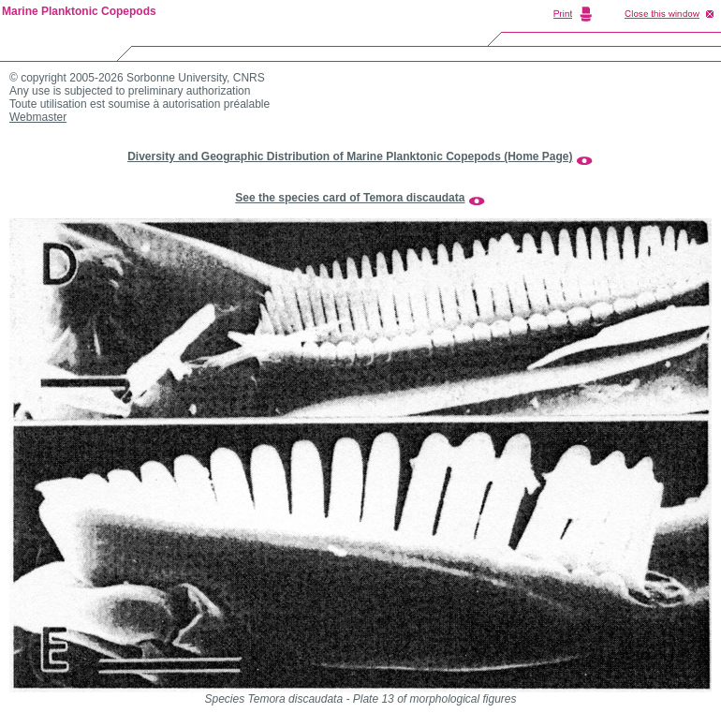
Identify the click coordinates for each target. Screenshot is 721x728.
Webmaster (38, 117)
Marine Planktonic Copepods (79, 11)
